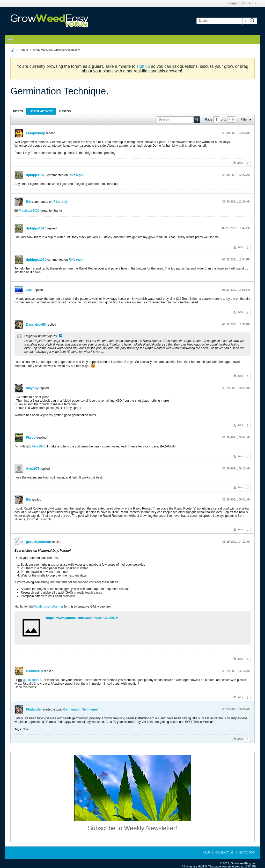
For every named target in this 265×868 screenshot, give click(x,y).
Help (206, 852)
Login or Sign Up (242, 3)
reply (79, 175)
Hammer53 (35, 671)
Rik (71, 175)
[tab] (18, 111)
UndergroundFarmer (49, 607)
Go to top (247, 852)
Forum (24, 50)
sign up (143, 66)
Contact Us (224, 852)
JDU (29, 290)
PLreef (31, 437)
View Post (61, 336)
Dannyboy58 (36, 324)
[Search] (222, 21)
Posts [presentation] (18, 111)
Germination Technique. (81, 709)
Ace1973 (39, 446)
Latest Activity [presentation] (41, 111)
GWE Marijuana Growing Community (56, 50)
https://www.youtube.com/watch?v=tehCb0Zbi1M (82, 618)
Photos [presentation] (65, 111)
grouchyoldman (39, 542)
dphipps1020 (36, 175)
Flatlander (32, 680)
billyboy (32, 388)
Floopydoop (35, 133)
